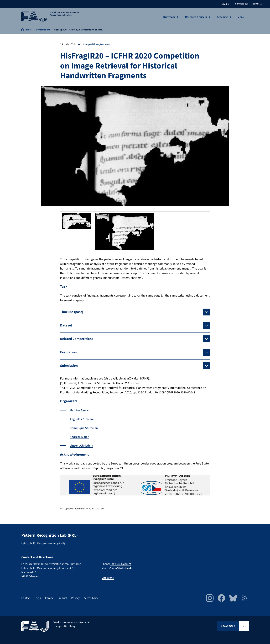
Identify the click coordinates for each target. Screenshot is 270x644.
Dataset (66, 325)
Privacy (75, 598)
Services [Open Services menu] (242, 4)
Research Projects (196, 17)
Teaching (222, 17)
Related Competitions (77, 339)
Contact (26, 598)
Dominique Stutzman (84, 428)
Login (38, 598)
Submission (69, 366)
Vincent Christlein (82, 445)
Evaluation (68, 352)
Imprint (63, 598)
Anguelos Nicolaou (82, 419)
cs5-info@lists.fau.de (120, 568)
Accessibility (91, 598)
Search (257, 4)
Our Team (169, 17)
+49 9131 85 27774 (121, 564)
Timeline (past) (72, 312)
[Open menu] (243, 17)
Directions (108, 578)
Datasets (105, 44)
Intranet (50, 598)
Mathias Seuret (80, 410)
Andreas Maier (79, 437)
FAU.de (223, 4)
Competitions (91, 44)
